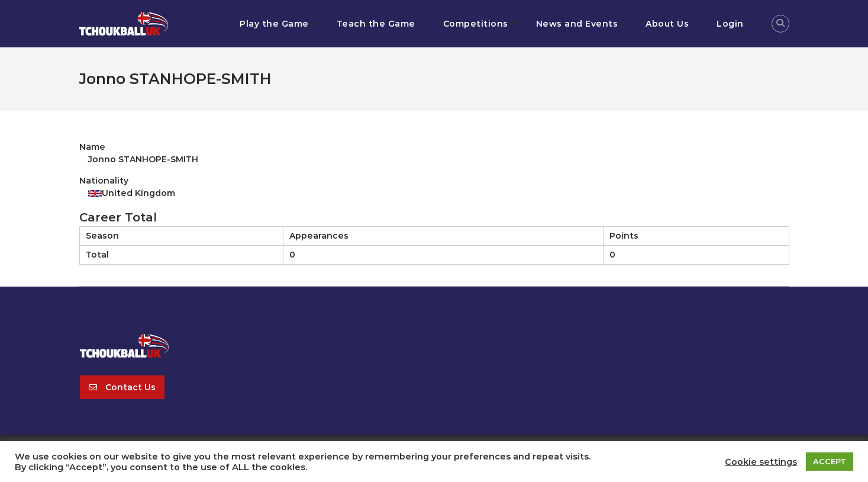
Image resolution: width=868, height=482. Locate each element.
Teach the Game (376, 24)
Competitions (476, 24)
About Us (667, 24)
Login (730, 24)
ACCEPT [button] (830, 461)
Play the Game (274, 24)
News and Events (577, 24)
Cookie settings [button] (761, 462)
